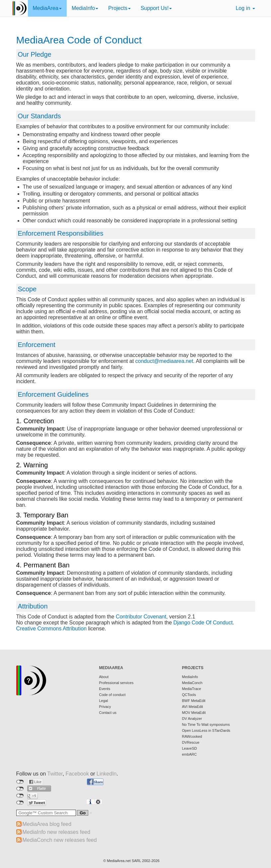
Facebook (77, 774)
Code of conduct (112, 695)
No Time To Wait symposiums (206, 724)
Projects (119, 8)
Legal (104, 701)
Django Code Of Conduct (203, 623)
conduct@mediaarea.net (164, 361)
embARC (190, 754)
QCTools (189, 695)
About (104, 677)
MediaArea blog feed (47, 824)
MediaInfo (85, 8)
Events (105, 689)
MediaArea (47, 8)
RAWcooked (192, 736)
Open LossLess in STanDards (206, 730)
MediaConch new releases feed (60, 840)
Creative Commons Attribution (52, 629)
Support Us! (156, 8)
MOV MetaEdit (194, 713)
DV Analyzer (192, 719)
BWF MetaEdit (194, 701)
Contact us (108, 713)
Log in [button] (245, 8)
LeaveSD (190, 748)
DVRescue (191, 742)
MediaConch (192, 683)
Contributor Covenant (141, 617)
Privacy (105, 707)
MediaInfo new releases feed (57, 832)
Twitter (55, 774)
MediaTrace (192, 689)
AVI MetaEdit (193, 707)
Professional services (116, 683)
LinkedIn (107, 774)
